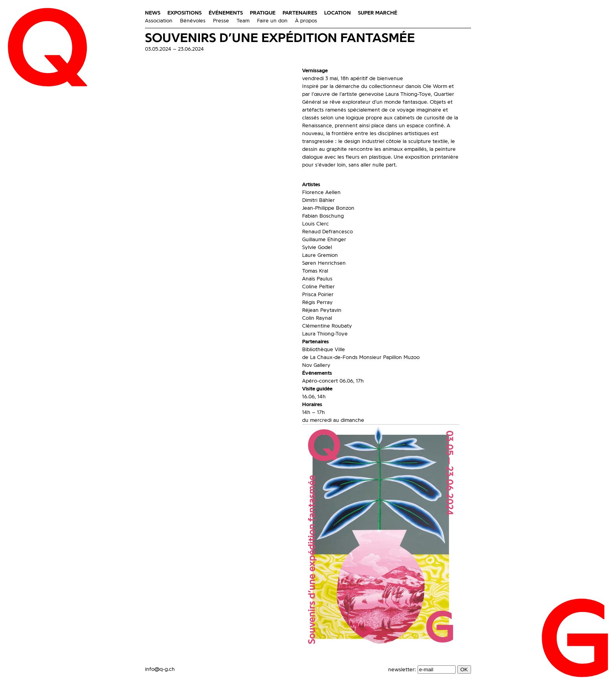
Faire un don (272, 21)
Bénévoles (193, 21)
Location (337, 13)
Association (159, 21)
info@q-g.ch (160, 669)
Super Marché (378, 13)
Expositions (184, 13)
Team (243, 21)
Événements (226, 13)
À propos (306, 21)
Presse (221, 21)
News (153, 13)
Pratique (263, 13)
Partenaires (300, 13)
